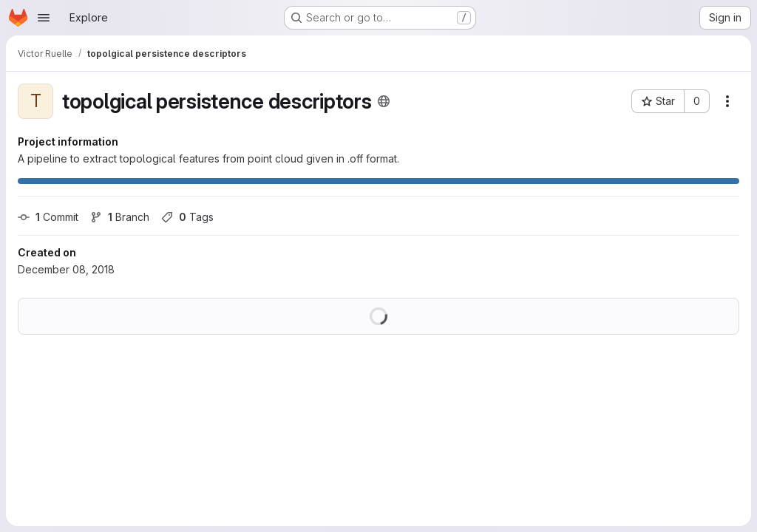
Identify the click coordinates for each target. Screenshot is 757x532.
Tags (187, 217)
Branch (120, 217)
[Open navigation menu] (44, 18)
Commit (48, 217)
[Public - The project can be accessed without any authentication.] (384, 101)
